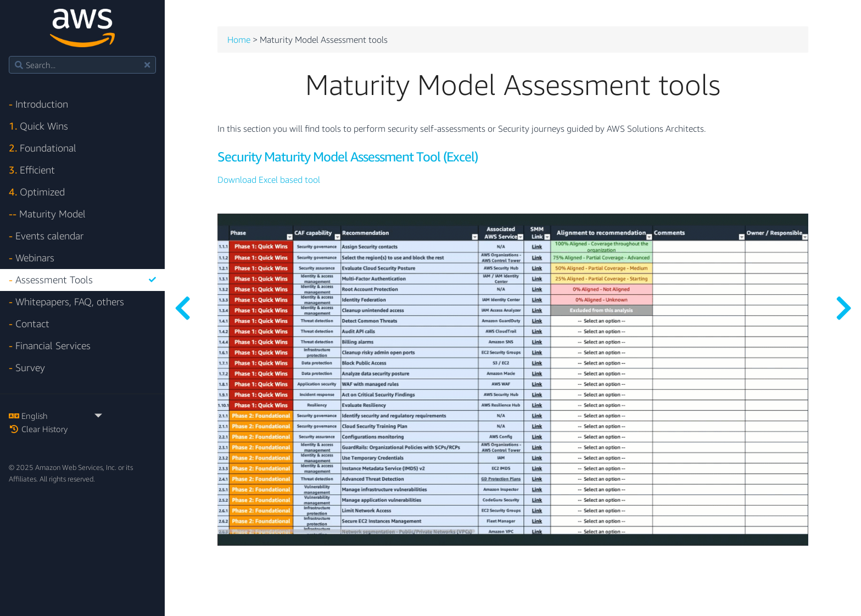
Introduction (38, 104)
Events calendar (46, 236)
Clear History (38, 429)
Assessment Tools (82, 280)
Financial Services (50, 346)
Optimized (37, 192)
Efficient (32, 170)
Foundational (43, 148)
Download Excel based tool (269, 180)
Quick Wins (38, 126)
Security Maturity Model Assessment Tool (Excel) (348, 157)
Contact (29, 324)
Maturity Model (47, 214)
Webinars (32, 258)
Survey (27, 368)
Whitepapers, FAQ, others (66, 302)
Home (239, 40)
